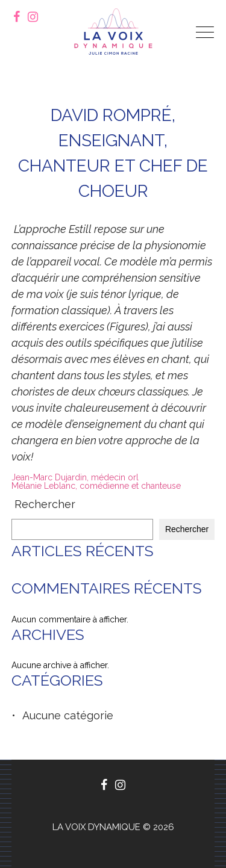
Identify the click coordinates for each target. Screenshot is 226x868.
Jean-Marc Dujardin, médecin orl (75, 477)
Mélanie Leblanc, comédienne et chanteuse (96, 486)
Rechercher (45, 504)
